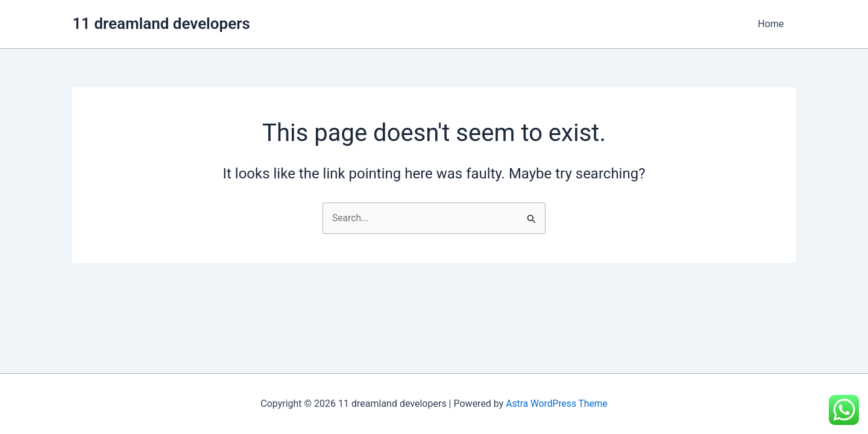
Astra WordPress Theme (556, 404)
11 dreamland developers (161, 24)
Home (773, 24)
